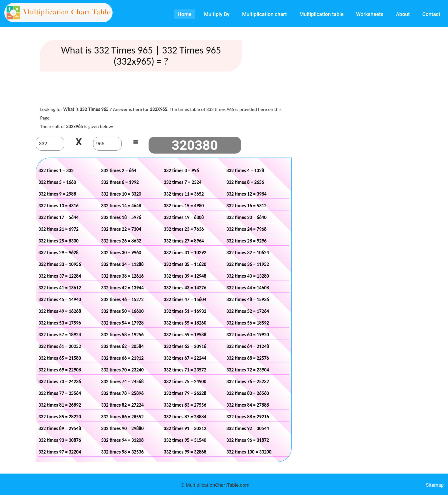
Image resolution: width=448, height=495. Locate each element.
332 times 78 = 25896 (122, 393)
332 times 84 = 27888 (248, 405)
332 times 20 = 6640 (246, 217)
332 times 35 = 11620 (185, 264)
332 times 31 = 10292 (185, 253)
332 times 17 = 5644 (58, 217)
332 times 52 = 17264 (248, 311)
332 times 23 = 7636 (184, 229)
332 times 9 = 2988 (57, 194)
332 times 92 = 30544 (248, 429)
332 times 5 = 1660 (57, 182)
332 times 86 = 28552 (122, 417)
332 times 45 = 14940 (60, 300)
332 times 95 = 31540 (185, 440)
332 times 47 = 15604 (185, 300)
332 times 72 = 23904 (248, 370)
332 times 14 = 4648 (121, 206)
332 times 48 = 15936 (248, 300)
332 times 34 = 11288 (122, 264)
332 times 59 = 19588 (185, 335)
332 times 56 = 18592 (248, 323)
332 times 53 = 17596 (60, 323)
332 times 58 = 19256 (122, 335)
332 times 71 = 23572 (185, 370)
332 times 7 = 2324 (183, 182)
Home (185, 14)
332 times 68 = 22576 (248, 358)
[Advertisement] (164, 90)
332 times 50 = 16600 (122, 311)
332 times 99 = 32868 (185, 452)
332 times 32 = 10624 (248, 253)
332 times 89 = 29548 (60, 429)
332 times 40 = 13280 (248, 276)
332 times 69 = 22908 (60, 370)
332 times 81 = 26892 (60, 405)
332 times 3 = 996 (181, 171)
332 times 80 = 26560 (248, 393)
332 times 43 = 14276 (185, 288)
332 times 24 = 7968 (246, 229)
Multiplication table (322, 14)
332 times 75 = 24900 (185, 382)
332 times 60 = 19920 (248, 335)
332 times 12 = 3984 (246, 194)
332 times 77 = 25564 (60, 393)
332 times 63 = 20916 (185, 346)
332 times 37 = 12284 (60, 276)
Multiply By (217, 14)
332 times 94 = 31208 (122, 440)
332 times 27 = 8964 (184, 241)
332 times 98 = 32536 (122, 452)
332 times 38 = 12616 (122, 276)
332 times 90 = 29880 (122, 429)
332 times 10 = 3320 (121, 194)
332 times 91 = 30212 (185, 429)
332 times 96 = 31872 (248, 440)
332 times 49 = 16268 (60, 311)
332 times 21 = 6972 (58, 229)
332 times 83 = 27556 (185, 405)
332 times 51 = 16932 (185, 311)
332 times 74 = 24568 (122, 382)
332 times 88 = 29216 (248, 417)
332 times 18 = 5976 (121, 217)
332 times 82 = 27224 (122, 405)
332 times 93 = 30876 (60, 440)
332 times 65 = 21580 (60, 358)
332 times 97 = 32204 (60, 452)
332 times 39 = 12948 (185, 276)
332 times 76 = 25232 (248, 382)
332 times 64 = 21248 (248, 346)
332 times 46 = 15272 (122, 300)
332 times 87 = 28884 (185, 417)
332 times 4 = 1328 (245, 171)
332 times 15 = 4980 (184, 206)
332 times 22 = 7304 (121, 229)
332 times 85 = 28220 (60, 417)
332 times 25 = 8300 (58, 241)
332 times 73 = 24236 (60, 382)
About (403, 14)
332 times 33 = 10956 (60, 264)
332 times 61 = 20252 (60, 346)
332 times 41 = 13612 (60, 288)
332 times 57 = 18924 (60, 335)
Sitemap (435, 485)
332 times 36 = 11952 (248, 264)
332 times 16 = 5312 (246, 206)
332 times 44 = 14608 (248, 288)
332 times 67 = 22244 (185, 358)
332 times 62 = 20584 (122, 346)
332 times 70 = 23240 (122, 370)
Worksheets (370, 14)
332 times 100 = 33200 (249, 452)
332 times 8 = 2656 (245, 182)
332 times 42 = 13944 (122, 288)
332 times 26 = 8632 (121, 241)
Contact (431, 14)
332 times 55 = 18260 (185, 323)
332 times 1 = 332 (56, 171)
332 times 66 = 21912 (122, 358)
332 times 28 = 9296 (246, 241)
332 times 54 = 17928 (122, 323)
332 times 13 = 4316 (58, 206)
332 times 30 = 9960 (121, 253)
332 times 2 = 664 (119, 171)
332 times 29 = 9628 (58, 253)
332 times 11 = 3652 (184, 194)
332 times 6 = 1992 (120, 182)
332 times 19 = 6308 (184, 217)
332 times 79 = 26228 (185, 393)
